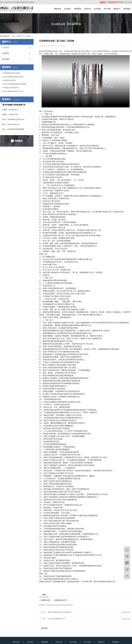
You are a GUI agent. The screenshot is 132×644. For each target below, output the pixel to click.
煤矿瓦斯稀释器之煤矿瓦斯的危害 (60, 612)
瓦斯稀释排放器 (45, 600)
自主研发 (97, 9)
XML (130, 2)
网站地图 (120, 2)
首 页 (13, 36)
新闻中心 (117, 9)
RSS (126, 2)
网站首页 (58, 9)
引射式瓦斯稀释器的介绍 (56, 619)
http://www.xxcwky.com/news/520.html (60, 605)
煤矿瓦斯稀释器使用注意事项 (13, 77)
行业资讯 (5, 53)
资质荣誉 (78, 9)
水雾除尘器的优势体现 (11, 88)
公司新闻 (28, 36)
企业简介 (68, 9)
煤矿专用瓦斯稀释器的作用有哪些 (15, 84)
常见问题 (5, 59)
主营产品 (87, 9)
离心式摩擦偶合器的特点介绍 (13, 91)
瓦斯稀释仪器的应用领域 (12, 73)
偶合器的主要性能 (9, 80)
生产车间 (107, 9)
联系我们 (127, 9)
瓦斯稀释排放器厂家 (60, 600)
